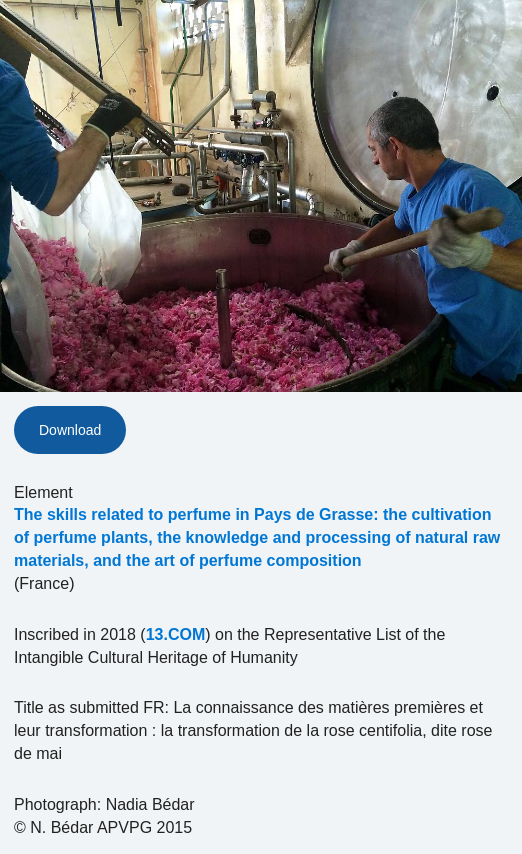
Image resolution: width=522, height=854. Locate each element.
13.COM (176, 634)
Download (70, 430)
